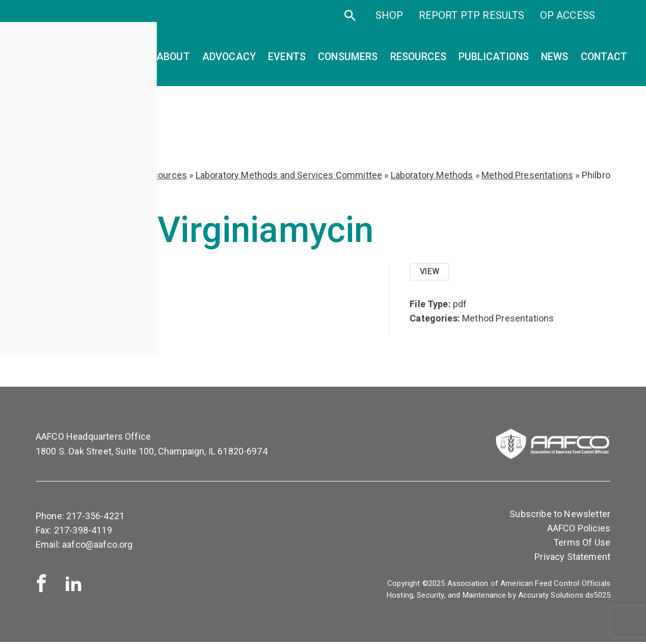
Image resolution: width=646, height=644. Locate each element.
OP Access (568, 24)
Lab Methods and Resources (128, 175)
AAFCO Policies (579, 530)
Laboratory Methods (432, 175)
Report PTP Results (472, 24)
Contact (604, 59)
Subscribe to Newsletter (560, 516)
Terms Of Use (582, 544)
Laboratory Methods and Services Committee (289, 175)
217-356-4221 (95, 518)
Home (48, 175)
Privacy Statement (572, 559)
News (555, 59)
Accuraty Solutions (551, 597)
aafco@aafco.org (97, 546)
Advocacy (229, 59)
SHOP (389, 24)
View (431, 272)
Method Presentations (527, 175)
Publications (494, 59)
